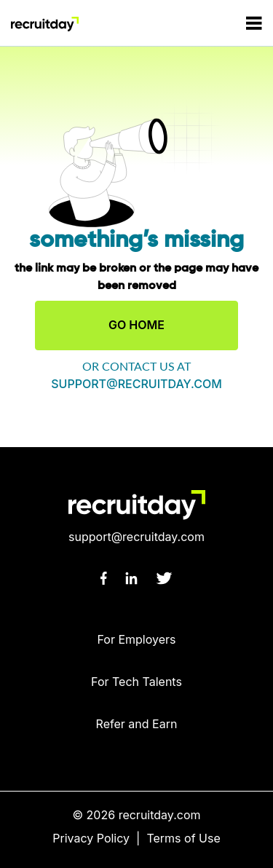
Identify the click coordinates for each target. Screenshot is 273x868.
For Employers (136, 639)
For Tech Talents (136, 682)
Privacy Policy (91, 838)
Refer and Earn (137, 724)
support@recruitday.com (136, 384)
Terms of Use (183, 838)
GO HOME (136, 325)
